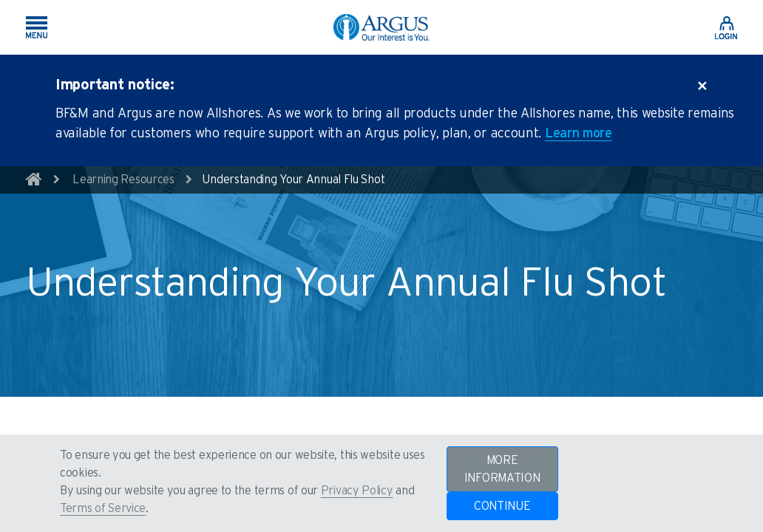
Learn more (579, 134)
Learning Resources (123, 180)
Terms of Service (103, 508)
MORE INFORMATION (502, 469)
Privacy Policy (357, 491)
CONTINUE (502, 506)
